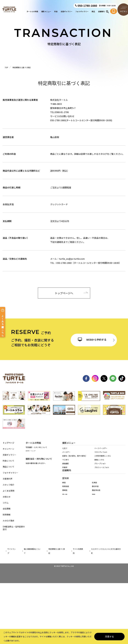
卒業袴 (65, 470)
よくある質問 (9, 491)
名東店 (94, 534)
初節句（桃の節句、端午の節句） (75, 459)
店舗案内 (101, 12)
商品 (93, 12)
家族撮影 (66, 495)
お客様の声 (8, 479)
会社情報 (7, 509)
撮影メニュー (46, 12)
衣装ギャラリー (67, 12)
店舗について (31, 464)
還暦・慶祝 (66, 474)
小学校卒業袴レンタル (103, 459)
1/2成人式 (66, 491)
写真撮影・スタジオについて (36, 449)
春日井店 (95, 538)
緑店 (64, 534)
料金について (9, 461)
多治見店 (66, 582)
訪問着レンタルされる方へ (36, 487)
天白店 (65, 554)
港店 (94, 546)
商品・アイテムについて (35, 456)
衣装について (31, 453)
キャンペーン (8, 449)
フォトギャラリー (82, 12)
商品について (9, 467)
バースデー (66, 455)
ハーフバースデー (101, 451)
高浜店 (94, 558)
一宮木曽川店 (67, 562)
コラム (6, 503)
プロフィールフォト (102, 470)
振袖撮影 (66, 467)
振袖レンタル (99, 463)
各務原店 (95, 578)
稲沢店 (94, 554)
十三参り (66, 463)
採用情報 (7, 515)
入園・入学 (66, 487)
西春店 (65, 550)
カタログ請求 (9, 521)
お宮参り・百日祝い (70, 484)
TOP (6, 67)
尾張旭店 (66, 538)
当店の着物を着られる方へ (36, 479)
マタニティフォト (101, 455)
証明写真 (66, 503)
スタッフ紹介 (9, 485)
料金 (56, 12)
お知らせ (7, 497)
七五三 (65, 451)
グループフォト (100, 467)
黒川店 (65, 546)
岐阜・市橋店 (67, 578)
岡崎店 (65, 542)
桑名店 (65, 593)
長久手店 (66, 558)
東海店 (94, 550)
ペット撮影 (66, 506)
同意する (109, 636)
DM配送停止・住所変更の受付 (14, 528)
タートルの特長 (32, 12)
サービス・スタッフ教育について (38, 460)
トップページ (9, 443)
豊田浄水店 (96, 542)
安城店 (65, 566)
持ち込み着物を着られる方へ (36, 483)
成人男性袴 (66, 499)
